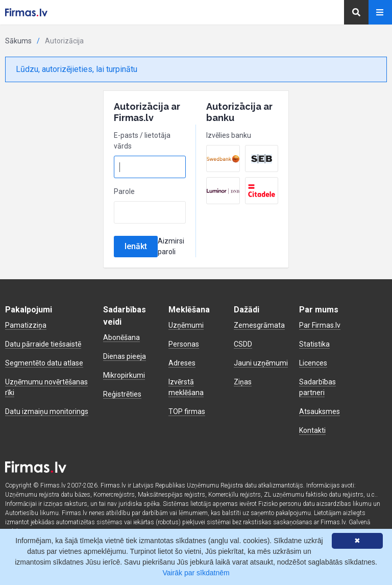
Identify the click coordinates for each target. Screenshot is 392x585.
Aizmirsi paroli (171, 246)
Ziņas (243, 382)
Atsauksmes (320, 411)
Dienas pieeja (125, 356)
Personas (184, 344)
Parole (124, 191)
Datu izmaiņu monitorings (47, 411)
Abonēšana (121, 337)
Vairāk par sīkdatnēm (196, 573)
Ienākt (136, 246)
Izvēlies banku (229, 135)
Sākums (18, 41)
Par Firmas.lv (320, 325)
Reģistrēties (122, 394)
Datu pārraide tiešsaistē (43, 344)
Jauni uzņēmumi (261, 363)
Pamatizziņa (26, 325)
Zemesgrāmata (259, 325)
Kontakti (312, 430)
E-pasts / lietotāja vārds (142, 141)
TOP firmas (187, 411)
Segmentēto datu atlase (44, 363)
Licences (313, 363)
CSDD (243, 344)
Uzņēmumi (186, 325)
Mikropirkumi (124, 375)
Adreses (182, 363)
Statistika (314, 344)
